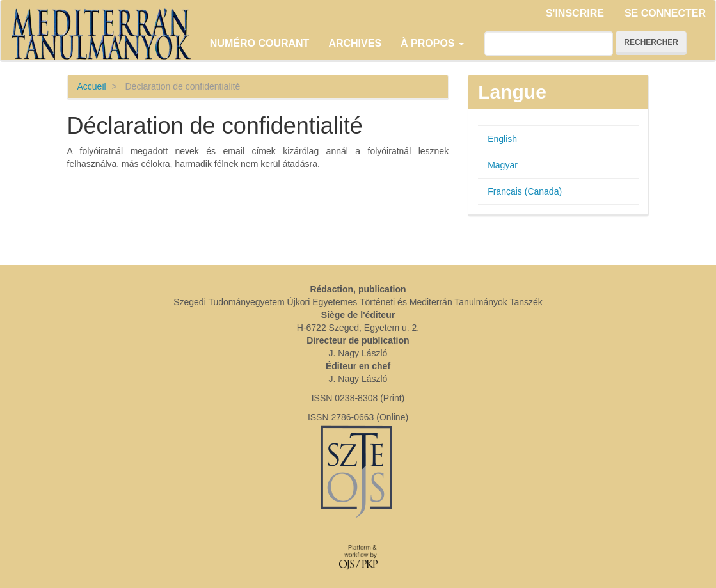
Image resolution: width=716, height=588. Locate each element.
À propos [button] (432, 43)
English (502, 139)
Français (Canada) (525, 191)
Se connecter (665, 13)
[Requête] (549, 44)
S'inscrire (575, 13)
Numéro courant (260, 43)
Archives (355, 43)
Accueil (92, 86)
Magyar (503, 165)
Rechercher (651, 42)
